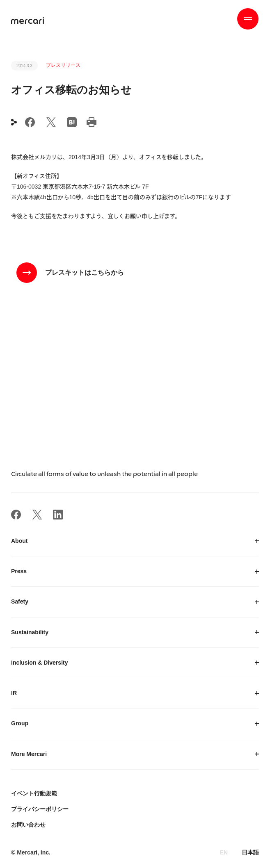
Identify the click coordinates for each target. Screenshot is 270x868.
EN (224, 852)
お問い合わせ (28, 825)
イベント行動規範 (34, 793)
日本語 (250, 852)
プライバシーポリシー (40, 809)
